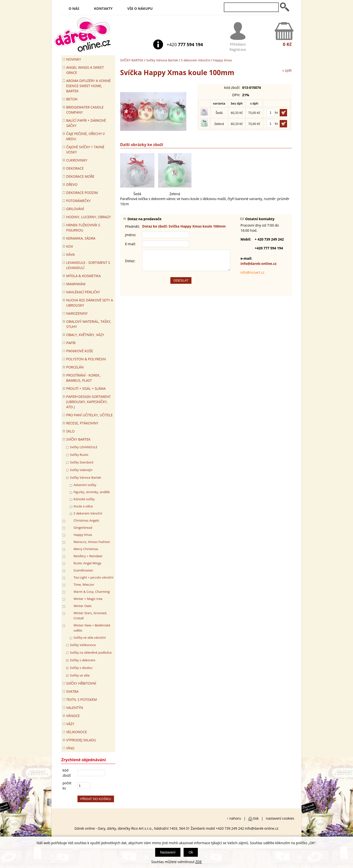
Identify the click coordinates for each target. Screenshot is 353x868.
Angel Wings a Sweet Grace (85, 70)
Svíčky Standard (82, 462)
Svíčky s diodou (81, 668)
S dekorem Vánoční (195, 60)
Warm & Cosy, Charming (92, 592)
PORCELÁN (75, 367)
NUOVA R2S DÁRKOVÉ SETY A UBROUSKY (90, 303)
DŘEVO (72, 184)
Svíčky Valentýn (81, 470)
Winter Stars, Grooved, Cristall (90, 616)
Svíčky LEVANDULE (84, 447)
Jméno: (131, 235)
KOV (70, 246)
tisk (256, 818)
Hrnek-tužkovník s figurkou (83, 228)
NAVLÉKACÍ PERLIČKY (83, 292)
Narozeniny (77, 313)
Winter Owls (83, 606)
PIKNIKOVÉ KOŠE (80, 351)
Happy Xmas (222, 60)
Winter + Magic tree (88, 599)
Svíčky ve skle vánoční (90, 637)
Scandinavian (83, 570)
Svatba (72, 691)
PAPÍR (71, 343)
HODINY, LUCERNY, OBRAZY (89, 217)
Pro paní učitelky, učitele (89, 415)
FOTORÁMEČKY (78, 201)
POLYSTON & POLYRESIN (86, 359)
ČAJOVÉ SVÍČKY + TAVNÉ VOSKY (85, 149)
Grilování (75, 209)
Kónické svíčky (84, 499)
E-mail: (130, 244)
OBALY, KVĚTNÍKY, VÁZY (85, 335)
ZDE (199, 862)
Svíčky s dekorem (83, 660)
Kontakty (103, 8)
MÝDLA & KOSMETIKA (83, 276)
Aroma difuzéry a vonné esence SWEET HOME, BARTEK (88, 86)
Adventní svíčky (85, 485)
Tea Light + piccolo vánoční (93, 577)
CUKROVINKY (77, 160)
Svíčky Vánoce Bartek (162, 60)
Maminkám (76, 284)
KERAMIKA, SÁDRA (81, 238)
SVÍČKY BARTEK (132, 60)
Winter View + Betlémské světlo (92, 628)
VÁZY (70, 724)
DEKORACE (75, 168)
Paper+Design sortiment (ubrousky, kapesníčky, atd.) (88, 402)
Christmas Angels (86, 520)
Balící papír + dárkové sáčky (86, 123)
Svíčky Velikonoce (83, 645)
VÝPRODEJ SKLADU (81, 740)
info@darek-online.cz (258, 264)
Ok (191, 852)
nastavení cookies (280, 818)
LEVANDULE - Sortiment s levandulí (88, 265)
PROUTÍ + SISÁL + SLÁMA (86, 388)
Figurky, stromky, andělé (92, 492)
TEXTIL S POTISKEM (82, 699)
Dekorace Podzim (82, 193)
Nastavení (168, 852)
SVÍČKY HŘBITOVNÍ (81, 683)
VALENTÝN (75, 708)
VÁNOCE (73, 716)
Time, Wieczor (84, 584)
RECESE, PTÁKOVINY (82, 423)
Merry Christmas (86, 549)
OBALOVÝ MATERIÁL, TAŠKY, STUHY (89, 324)
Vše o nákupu (140, 8)
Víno (70, 748)
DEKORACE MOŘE (80, 176)
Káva (70, 254)
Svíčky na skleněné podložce (91, 652)
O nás (74, 8)
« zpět (287, 70)
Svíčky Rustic (79, 455)
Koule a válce (83, 506)
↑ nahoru (234, 818)
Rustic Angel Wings (87, 563)
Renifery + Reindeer (88, 556)
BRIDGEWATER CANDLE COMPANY (85, 110)
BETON (72, 99)
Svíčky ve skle (80, 675)
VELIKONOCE (77, 732)
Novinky (74, 59)
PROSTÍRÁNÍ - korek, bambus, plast (83, 378)
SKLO (70, 431)
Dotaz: (130, 263)
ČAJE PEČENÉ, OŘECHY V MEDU (86, 136)
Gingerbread (83, 528)
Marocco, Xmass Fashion (92, 542)
